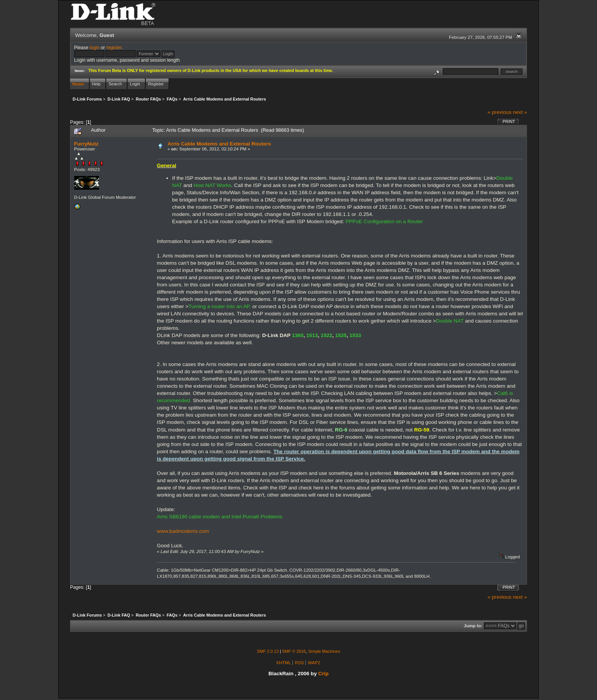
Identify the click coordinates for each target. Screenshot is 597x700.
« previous (499, 112)
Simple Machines (324, 651)
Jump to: (473, 626)
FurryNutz (86, 144)
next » (520, 112)
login (94, 48)
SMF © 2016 (294, 651)
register (114, 48)
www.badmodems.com (183, 531)
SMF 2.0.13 (268, 651)
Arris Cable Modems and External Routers (219, 144)
